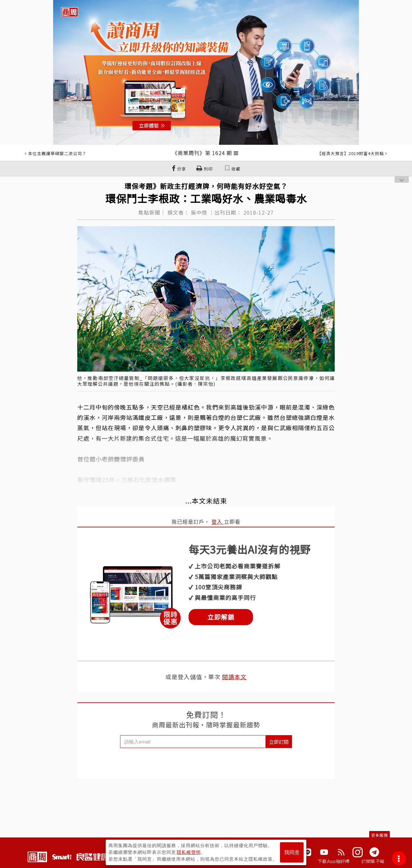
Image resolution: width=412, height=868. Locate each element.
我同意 (292, 852)
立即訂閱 (279, 742)
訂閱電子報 (373, 861)
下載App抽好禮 (334, 861)
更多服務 (379, 835)
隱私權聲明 (189, 852)
